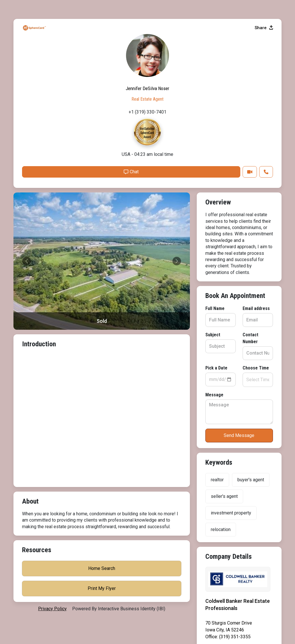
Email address (119, 238)
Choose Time (118, 291)
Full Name (32, 238)
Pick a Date (33, 291)
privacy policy (52, 596)
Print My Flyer (239, 463)
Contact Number (121, 264)
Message (31, 318)
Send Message (102, 358)
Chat (223, 314)
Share (264, 170)
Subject (29, 264)
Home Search (239, 443)
